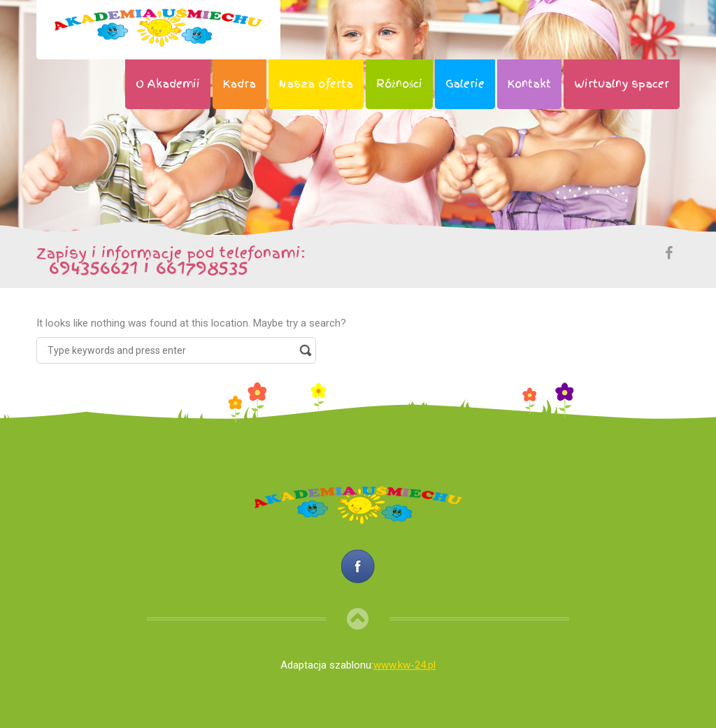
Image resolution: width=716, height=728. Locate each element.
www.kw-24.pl (404, 665)
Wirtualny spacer (622, 84)
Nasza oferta (316, 84)
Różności (400, 84)
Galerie (465, 84)
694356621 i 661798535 (142, 267)
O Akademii (168, 84)
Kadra (239, 84)
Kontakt (529, 84)
